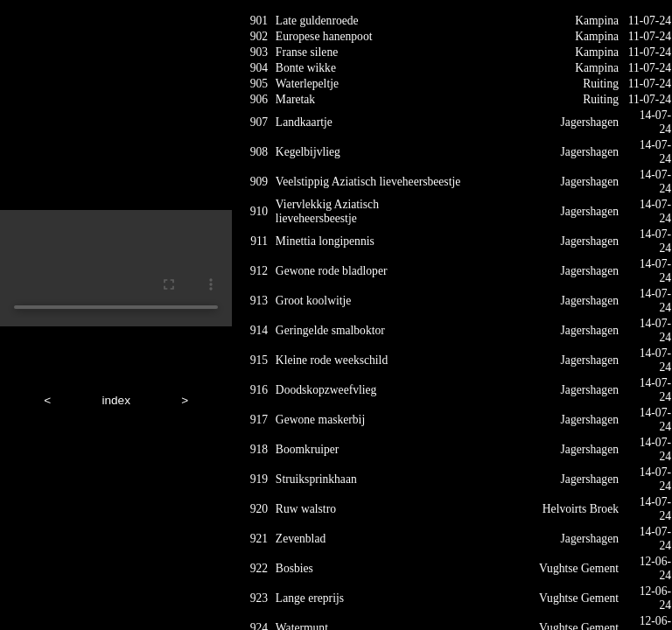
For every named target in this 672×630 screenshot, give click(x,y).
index (116, 400)
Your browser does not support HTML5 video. (116, 268)
